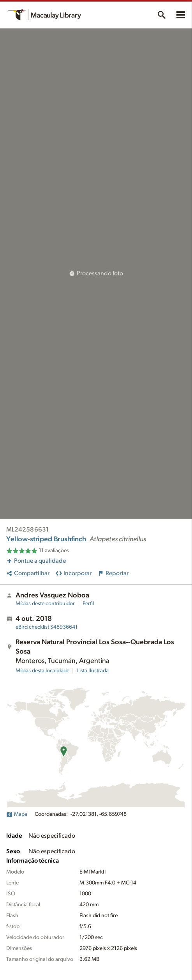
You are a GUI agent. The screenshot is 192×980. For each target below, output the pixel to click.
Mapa (17, 814)
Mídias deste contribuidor (45, 604)
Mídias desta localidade (42, 671)
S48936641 (47, 627)
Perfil (88, 604)
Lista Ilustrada (93, 671)
